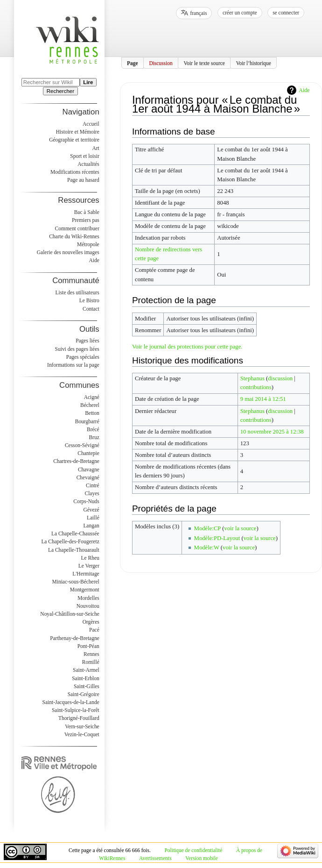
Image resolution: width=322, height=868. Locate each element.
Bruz (94, 437)
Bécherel (90, 405)
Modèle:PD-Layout (217, 538)
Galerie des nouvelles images (68, 252)
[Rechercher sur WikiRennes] (51, 82)
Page (133, 63)
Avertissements (155, 858)
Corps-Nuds (86, 501)
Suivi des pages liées (77, 349)
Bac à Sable (87, 212)
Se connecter (286, 13)
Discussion (161, 63)
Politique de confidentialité (194, 850)
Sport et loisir (84, 156)
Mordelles (88, 598)
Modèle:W (207, 548)
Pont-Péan (88, 646)
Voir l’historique (254, 63)
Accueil (91, 124)
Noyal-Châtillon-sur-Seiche (70, 614)
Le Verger (89, 566)
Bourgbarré (87, 421)
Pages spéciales (83, 357)
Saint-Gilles (87, 686)
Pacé (94, 630)
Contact (91, 309)
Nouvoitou (88, 606)
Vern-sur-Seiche (82, 726)
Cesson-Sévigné (82, 445)
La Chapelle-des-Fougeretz (70, 541)
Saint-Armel (86, 670)
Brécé (93, 429)
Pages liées (87, 341)
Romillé (91, 662)
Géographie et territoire (74, 140)
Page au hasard (83, 180)
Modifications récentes (75, 172)
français (198, 13)
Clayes (92, 493)
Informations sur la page (73, 365)
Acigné (92, 397)
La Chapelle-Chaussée (75, 534)
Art (95, 148)
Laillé (93, 518)
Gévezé (91, 510)
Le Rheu (90, 558)
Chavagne (89, 470)
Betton (92, 413)
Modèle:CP (207, 528)
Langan (91, 526)
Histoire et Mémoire (78, 132)
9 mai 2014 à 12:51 (263, 399)
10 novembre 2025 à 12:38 (272, 432)
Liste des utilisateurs (77, 292)
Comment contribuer (77, 228)
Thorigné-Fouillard (79, 718)
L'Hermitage (86, 574)
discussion (280, 378)
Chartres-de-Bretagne (76, 461)
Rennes (91, 654)
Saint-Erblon (86, 678)
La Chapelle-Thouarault (74, 550)
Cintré (93, 485)
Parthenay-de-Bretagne (75, 638)
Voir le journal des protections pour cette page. (187, 347)
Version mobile (201, 858)
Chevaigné (88, 477)
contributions (256, 387)
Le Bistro (89, 300)
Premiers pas (86, 220)
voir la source (240, 528)
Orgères (91, 622)
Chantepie (88, 453)
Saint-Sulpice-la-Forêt (76, 710)
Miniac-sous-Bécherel (76, 582)
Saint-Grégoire (84, 694)
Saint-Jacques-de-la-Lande (71, 702)
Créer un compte (240, 13)
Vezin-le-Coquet (82, 734)
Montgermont (85, 590)
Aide (304, 90)
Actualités (88, 164)
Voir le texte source (204, 63)
